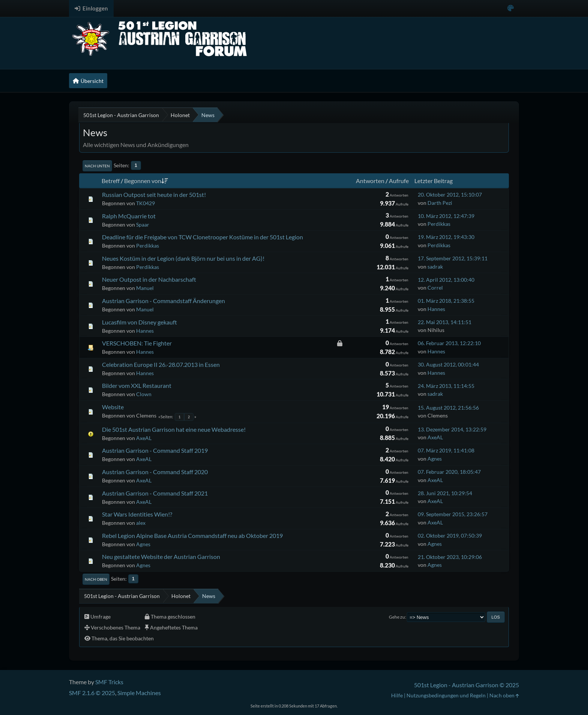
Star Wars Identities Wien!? (137, 514)
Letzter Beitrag (433, 181)
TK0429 (145, 203)
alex (141, 523)
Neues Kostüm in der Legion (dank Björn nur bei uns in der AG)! (183, 258)
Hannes (436, 309)
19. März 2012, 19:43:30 (446, 237)
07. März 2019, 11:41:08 (446, 450)
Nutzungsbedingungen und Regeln (446, 695)
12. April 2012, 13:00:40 (446, 280)
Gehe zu (397, 617)
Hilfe (397, 695)
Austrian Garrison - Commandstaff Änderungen (163, 301)
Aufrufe (399, 181)
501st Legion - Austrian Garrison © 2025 (466, 685)
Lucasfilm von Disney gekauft (139, 322)
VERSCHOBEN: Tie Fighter (137, 343)
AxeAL (144, 438)
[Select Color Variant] (511, 8)
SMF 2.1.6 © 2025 (92, 693)
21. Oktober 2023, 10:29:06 (450, 557)
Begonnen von (146, 181)
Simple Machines (139, 693)
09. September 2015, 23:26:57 (453, 514)
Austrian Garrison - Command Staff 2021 (155, 493)
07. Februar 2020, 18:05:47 (449, 472)
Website (113, 407)
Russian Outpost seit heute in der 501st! (154, 195)
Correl (435, 288)
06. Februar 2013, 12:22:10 (449, 343)
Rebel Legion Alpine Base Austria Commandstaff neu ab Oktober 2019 (192, 535)
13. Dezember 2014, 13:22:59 (452, 429)
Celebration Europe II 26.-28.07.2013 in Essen (161, 364)
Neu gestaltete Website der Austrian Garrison (161, 557)
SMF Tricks (109, 682)
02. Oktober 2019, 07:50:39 (450, 535)
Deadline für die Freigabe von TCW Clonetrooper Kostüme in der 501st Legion (202, 237)
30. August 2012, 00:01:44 (448, 364)
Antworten (370, 181)
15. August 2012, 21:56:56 (448, 408)
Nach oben (96, 579)
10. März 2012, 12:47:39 (446, 216)
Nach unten (97, 166)
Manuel (145, 288)
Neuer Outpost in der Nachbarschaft (149, 279)
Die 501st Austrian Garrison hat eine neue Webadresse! (174, 429)
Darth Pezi (440, 203)
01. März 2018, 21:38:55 (446, 301)
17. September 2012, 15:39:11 (453, 258)
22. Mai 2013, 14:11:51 (445, 322)
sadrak (435, 267)
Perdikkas (439, 224)
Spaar (143, 225)
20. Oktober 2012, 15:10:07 (450, 195)
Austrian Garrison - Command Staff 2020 (155, 472)
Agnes (435, 459)
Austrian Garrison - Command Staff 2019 (155, 450)
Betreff (111, 181)
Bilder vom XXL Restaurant (137, 385)
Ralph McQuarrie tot (129, 216)
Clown (144, 394)
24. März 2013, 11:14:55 (446, 386)
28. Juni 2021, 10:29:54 (445, 493)
